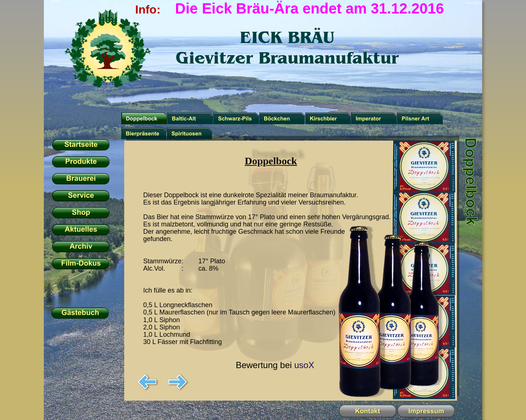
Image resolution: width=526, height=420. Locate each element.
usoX (304, 365)
